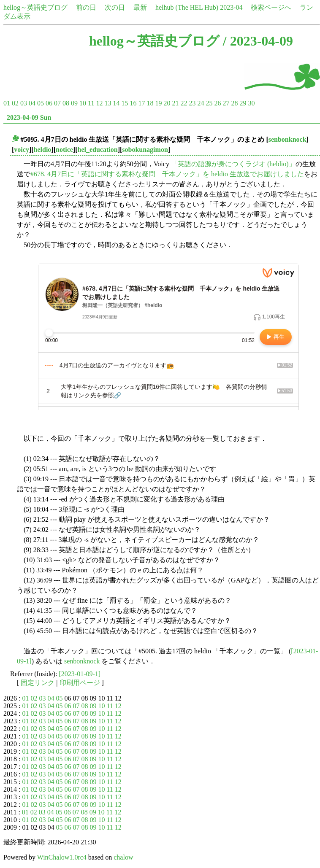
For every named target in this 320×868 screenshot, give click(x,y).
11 (91, 103)
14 (116, 103)
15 (125, 103)
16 (133, 103)
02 (15, 103)
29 (243, 103)
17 (141, 103)
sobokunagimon (145, 150)
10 (83, 103)
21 (175, 103)
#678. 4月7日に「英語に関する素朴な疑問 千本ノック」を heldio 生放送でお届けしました (167, 174)
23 (192, 103)
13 (108, 103)
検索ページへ (271, 7)
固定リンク (38, 683)
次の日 (115, 7)
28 (234, 103)
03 (24, 103)
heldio (43, 150)
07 (57, 103)
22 (184, 103)
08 (66, 103)
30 (251, 103)
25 (209, 103)
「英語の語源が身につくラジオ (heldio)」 (233, 164)
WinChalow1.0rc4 (62, 857)
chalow (123, 857)
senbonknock (287, 139)
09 (74, 103)
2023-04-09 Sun (29, 117)
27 (226, 103)
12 (99, 103)
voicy (22, 150)
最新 (140, 7)
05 (41, 103)
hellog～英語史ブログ (35, 7)
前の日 (86, 7)
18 (150, 103)
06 (49, 103)
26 (217, 103)
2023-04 (231, 7)
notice (64, 150)
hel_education (98, 150)
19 (158, 103)
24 (201, 103)
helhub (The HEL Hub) (187, 7)
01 (7, 103)
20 (167, 103)
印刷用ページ (80, 683)
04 (32, 103)
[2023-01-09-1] (80, 674)
